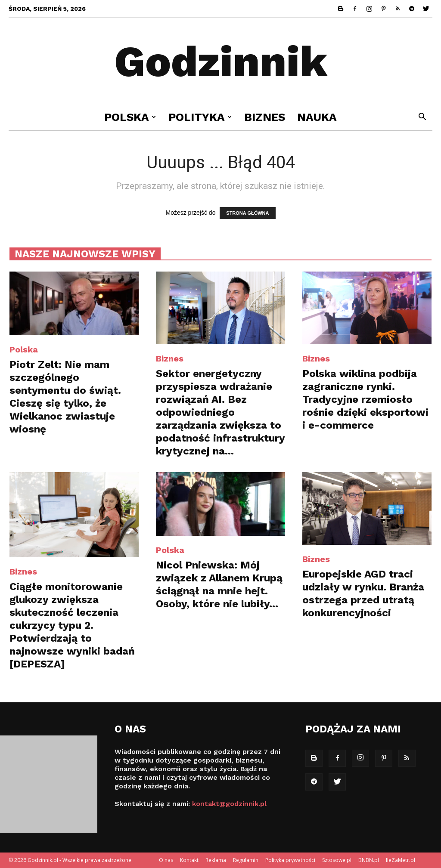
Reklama (216, 860)
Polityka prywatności (290, 860)
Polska (130, 117)
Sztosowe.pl (337, 860)
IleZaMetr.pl (401, 860)
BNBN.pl (369, 860)
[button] (422, 118)
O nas (166, 860)
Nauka (317, 117)
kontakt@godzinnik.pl (229, 804)
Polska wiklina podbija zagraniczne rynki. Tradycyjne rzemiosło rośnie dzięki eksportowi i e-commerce (365, 399)
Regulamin (246, 860)
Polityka (200, 117)
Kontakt (189, 860)
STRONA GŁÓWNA (247, 213)
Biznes (265, 117)
